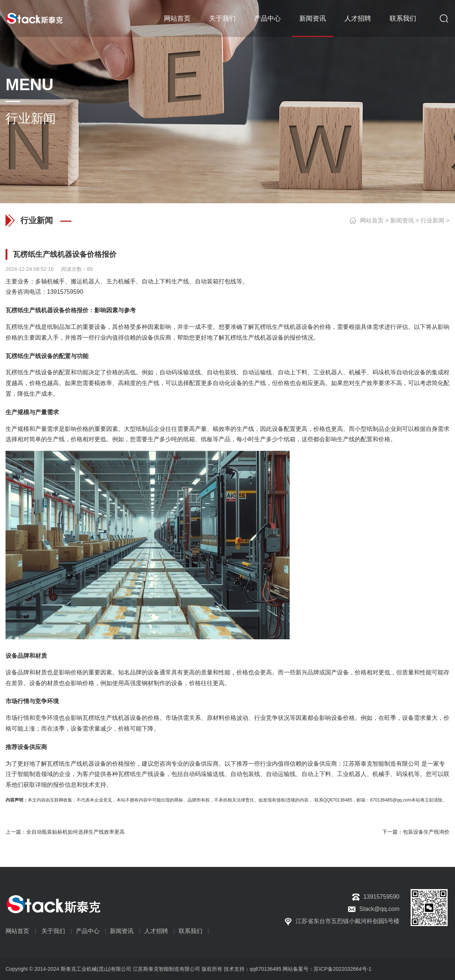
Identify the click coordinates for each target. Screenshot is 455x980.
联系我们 (403, 18)
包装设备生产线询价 (426, 832)
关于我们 (222, 18)
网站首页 (177, 18)
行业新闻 (432, 220)
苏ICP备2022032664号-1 (343, 969)
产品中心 (267, 18)
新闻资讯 (313, 18)
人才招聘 (358, 18)
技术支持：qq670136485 (252, 969)
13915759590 (65, 292)
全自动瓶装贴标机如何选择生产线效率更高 (75, 832)
